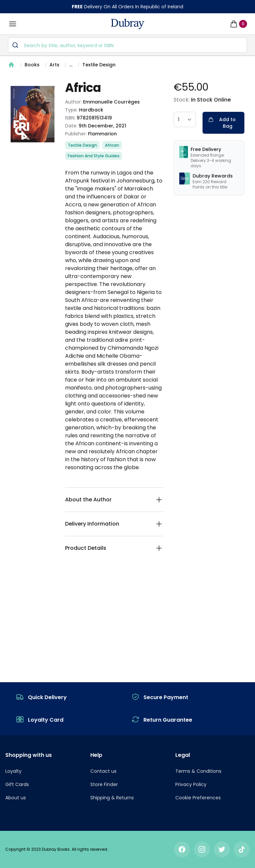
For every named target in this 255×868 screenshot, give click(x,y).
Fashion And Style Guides (94, 156)
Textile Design (99, 65)
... (71, 65)
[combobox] (127, 45)
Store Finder (104, 784)
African (112, 145)
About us (16, 798)
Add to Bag (222, 123)
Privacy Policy (191, 784)
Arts (54, 65)
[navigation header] (128, 24)
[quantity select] (185, 119)
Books (32, 65)
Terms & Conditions (198, 771)
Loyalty (13, 771)
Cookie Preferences (198, 798)
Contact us (103, 771)
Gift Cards (17, 784)
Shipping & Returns (112, 798)
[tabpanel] (33, 114)
